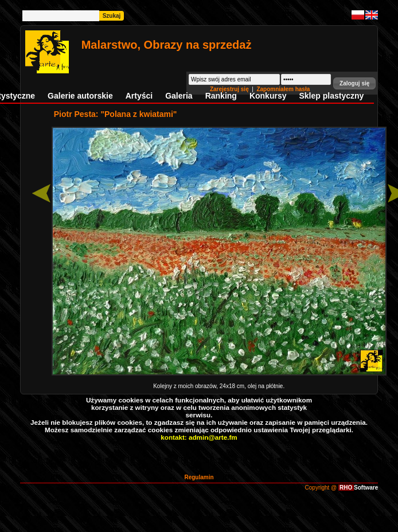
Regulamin (199, 477)
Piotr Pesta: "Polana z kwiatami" (116, 114)
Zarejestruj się (230, 89)
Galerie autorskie (80, 96)
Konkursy (268, 96)
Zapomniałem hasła (283, 89)
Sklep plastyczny (331, 96)
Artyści (139, 96)
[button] (354, 83)
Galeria (179, 96)
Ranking (221, 96)
